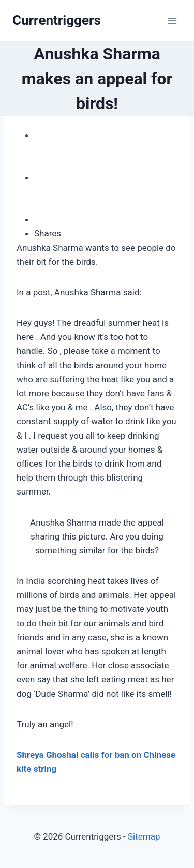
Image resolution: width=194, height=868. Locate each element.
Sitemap (144, 836)
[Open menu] (172, 20)
